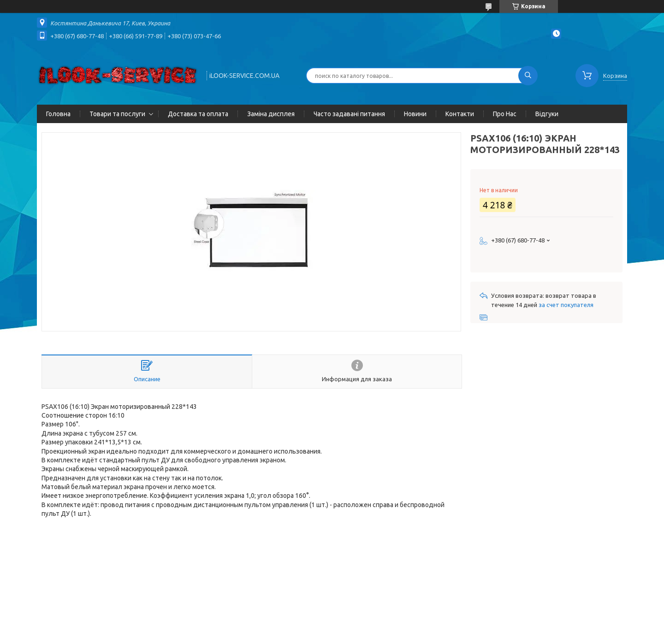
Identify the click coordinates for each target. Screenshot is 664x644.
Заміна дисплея (271, 114)
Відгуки (547, 114)
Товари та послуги (117, 114)
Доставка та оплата (198, 114)
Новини (415, 114)
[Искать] (528, 76)
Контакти (460, 114)
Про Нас (505, 114)
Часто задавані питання (349, 114)
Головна (58, 114)
